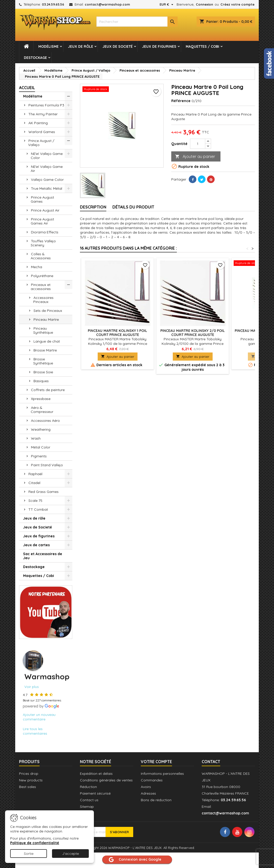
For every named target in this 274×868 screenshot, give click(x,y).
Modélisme (48, 46)
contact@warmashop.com (107, 4)
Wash (36, 438)
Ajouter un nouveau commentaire (39, 717)
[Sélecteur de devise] (167, 4)
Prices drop (29, 774)
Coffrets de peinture (48, 390)
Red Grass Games (44, 492)
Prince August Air (45, 210)
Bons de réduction (156, 800)
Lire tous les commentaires (35, 731)
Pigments (39, 456)
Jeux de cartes (36, 545)
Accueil (27, 88)
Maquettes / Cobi (202, 46)
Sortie (29, 854)
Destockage (35, 58)
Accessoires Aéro (45, 421)
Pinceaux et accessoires (41, 287)
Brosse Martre (45, 350)
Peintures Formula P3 (46, 105)
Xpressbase (41, 399)
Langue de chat (47, 341)
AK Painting (38, 123)
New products (31, 780)
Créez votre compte (237, 4)
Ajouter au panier (195, 157)
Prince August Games (42, 199)
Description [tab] (93, 207)
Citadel (34, 483)
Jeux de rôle (81, 46)
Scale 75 (35, 501)
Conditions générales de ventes (106, 780)
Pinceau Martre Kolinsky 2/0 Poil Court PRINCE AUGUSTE (193, 333)
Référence (181, 101)
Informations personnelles (162, 774)
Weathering (41, 429)
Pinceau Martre (46, 319)
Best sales (28, 787)
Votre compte (156, 762)
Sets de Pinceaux (48, 311)
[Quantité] (198, 144)
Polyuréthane (42, 276)
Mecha (37, 267)
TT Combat (38, 509)
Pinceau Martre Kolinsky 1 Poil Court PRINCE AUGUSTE (117, 333)
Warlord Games (42, 132)
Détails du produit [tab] (133, 207)
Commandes (152, 780)
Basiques (41, 381)
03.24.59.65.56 (53, 4)
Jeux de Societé (118, 46)
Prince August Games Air (42, 221)
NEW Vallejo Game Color (47, 156)
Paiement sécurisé (95, 793)
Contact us (89, 800)
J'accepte (71, 854)
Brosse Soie (43, 372)
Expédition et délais (96, 774)
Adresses (148, 793)
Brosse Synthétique (43, 361)
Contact (211, 762)
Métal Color (41, 447)
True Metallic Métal (47, 188)
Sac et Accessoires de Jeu (43, 556)
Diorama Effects (45, 232)
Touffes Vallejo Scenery (43, 243)
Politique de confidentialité (35, 843)
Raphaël (35, 474)
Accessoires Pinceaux (43, 300)
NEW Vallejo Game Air (47, 169)
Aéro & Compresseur (42, 410)
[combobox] (137, 22)
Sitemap (87, 807)
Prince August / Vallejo (41, 143)
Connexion (204, 4)
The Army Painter (43, 114)
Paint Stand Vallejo (47, 465)
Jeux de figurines (159, 46)
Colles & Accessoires (41, 256)
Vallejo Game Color (47, 180)
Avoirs (146, 787)
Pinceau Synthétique (43, 330)
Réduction (88, 787)
